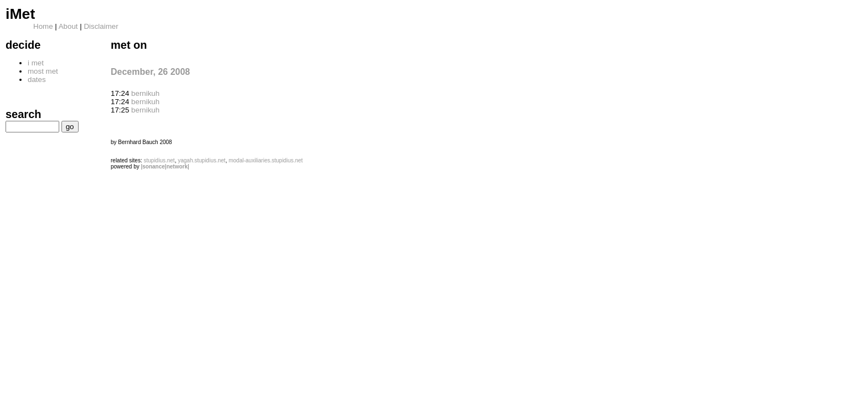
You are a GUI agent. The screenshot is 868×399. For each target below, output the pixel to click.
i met (36, 63)
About (68, 26)
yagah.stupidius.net (201, 160)
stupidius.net (159, 160)
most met (43, 71)
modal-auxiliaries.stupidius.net (266, 160)
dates (37, 80)
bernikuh (145, 93)
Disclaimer (101, 26)
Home (43, 26)
